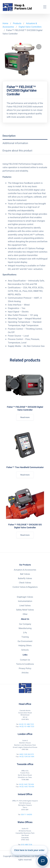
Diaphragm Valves (25, 597)
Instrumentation (25, 601)
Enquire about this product (17, 151)
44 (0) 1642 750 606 (26, 784)
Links (25, 655)
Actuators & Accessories (25, 570)
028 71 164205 (26, 815)
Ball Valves (25, 574)
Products (17, 23)
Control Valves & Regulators (25, 587)
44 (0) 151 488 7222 (26, 724)
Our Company (25, 624)
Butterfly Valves (25, 578)
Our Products (25, 565)
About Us (25, 619)
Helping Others (25, 646)
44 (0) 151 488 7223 (27, 727)
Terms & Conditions (25, 664)
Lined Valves (25, 606)
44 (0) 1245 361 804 (27, 757)
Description (9, 136)
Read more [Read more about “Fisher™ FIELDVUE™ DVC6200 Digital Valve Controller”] (25, 417)
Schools (25, 650)
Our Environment (25, 641)
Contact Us (25, 660)
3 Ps (25, 633)
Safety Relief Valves (25, 610)
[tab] (25, 136)
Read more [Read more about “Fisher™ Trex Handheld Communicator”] (25, 475)
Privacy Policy (25, 668)
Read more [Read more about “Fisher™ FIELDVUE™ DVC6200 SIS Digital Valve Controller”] (25, 535)
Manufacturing (25, 628)
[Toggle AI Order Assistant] (43, 861)
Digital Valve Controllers (30, 27)
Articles (25, 673)
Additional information (15, 143)
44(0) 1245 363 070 (27, 754)
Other (25, 614)
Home (5, 23)
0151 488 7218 (26, 845)
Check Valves (25, 583)
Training (25, 637)
